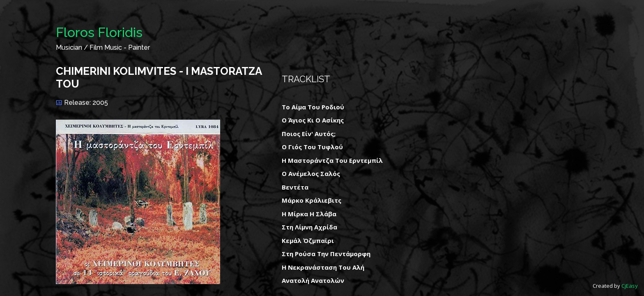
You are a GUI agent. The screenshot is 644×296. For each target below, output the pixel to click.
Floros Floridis (99, 32)
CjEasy (630, 286)
